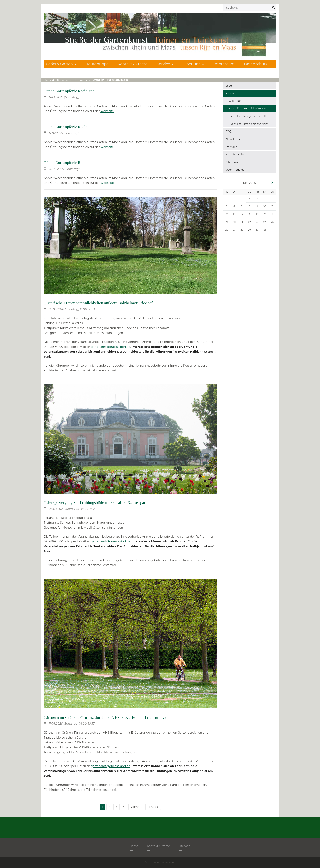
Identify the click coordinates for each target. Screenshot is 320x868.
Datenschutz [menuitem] (256, 64)
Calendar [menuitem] (235, 101)
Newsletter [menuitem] (233, 139)
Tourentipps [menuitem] (97, 64)
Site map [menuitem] (232, 162)
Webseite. (107, 111)
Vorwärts (137, 807)
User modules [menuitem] (235, 170)
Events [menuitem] (230, 93)
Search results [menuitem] (235, 154)
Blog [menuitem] (229, 86)
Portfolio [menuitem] (232, 147)
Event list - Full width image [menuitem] (247, 108)
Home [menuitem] (134, 846)
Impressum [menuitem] (224, 64)
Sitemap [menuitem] (185, 846)
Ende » (154, 807)
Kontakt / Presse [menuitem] (133, 64)
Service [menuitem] (165, 64)
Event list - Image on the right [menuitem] (249, 124)
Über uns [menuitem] (194, 64)
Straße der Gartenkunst (58, 80)
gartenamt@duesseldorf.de (111, 347)
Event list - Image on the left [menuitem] (248, 116)
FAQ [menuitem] (229, 131)
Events (82, 80)
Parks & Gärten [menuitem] (61, 64)
